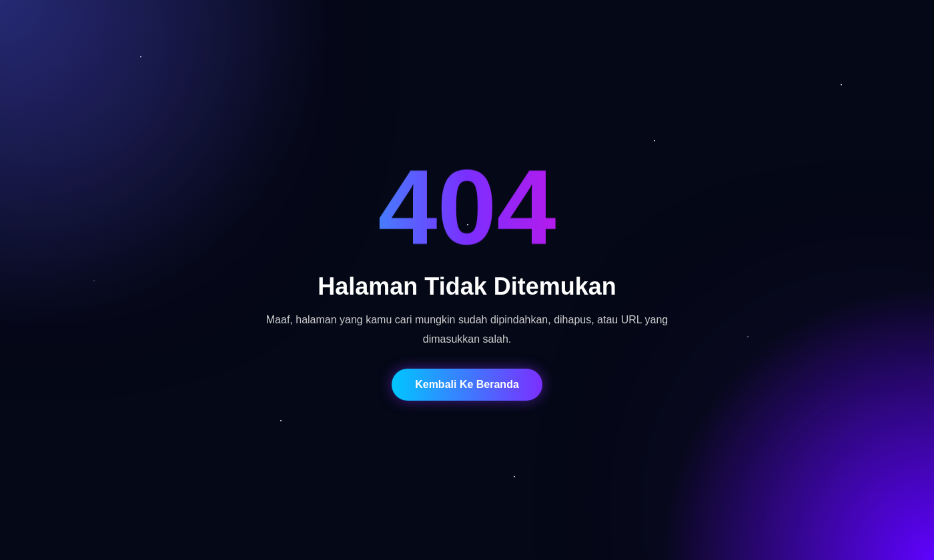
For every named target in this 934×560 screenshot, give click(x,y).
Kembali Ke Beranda (467, 384)
